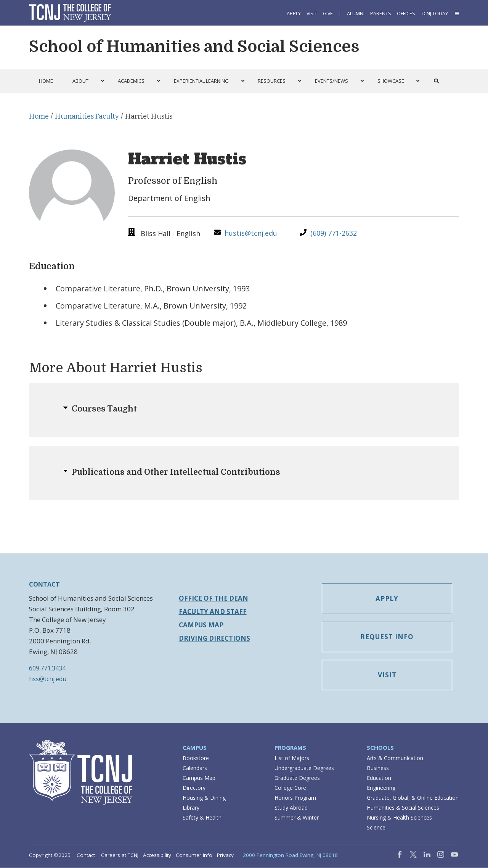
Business (378, 768)
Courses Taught (104, 409)
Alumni (356, 14)
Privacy (225, 855)
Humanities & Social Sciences (403, 808)
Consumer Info (194, 855)
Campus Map (201, 625)
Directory (194, 788)
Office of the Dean (213, 598)
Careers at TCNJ (120, 855)
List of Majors (292, 758)
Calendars (195, 768)
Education (379, 778)
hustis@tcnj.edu (251, 233)
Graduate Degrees (297, 778)
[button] (456, 14)
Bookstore (196, 758)
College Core (290, 788)
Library (191, 808)
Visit (312, 14)
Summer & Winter (297, 818)
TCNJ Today (434, 14)
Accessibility (157, 855)
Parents (381, 14)
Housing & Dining (204, 798)
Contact (86, 855)
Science (376, 828)
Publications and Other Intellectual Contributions (176, 472)
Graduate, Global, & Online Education (413, 798)
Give (328, 14)
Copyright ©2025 (50, 855)
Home (39, 116)
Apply (294, 14)
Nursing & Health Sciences (399, 818)
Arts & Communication (395, 758)
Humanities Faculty (87, 116)
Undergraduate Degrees (304, 768)
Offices (406, 14)
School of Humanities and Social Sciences (194, 47)
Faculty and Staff (213, 612)
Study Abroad (291, 808)
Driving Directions (214, 638)
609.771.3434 (47, 668)
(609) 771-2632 (334, 233)
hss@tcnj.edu (48, 679)
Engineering (381, 788)
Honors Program (295, 798)
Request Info (388, 637)
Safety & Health (202, 818)
